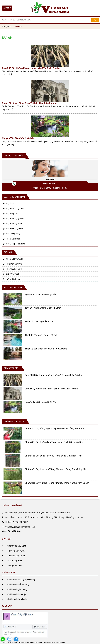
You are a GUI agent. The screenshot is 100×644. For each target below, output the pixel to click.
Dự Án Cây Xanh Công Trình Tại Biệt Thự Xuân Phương (30, 103)
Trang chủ (6, 26)
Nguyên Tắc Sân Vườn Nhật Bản (18, 138)
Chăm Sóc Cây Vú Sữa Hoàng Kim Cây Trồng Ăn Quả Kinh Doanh (57, 483)
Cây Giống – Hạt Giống (16, 244)
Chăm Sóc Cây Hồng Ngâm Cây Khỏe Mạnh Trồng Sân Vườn (55, 429)
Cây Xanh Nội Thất (14, 224)
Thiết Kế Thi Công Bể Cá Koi (39, 322)
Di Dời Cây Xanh (13, 274)
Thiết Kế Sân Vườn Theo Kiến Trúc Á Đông (46, 349)
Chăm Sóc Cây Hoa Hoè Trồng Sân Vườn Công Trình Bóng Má (55, 469)
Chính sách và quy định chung (21, 580)
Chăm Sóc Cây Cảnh (15, 259)
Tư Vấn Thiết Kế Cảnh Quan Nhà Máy (43, 308)
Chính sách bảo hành (17, 599)
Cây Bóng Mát (12, 214)
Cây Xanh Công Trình (15, 209)
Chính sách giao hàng (17, 589)
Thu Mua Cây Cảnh (14, 269)
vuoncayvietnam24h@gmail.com (50, 188)
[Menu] (7, 8)
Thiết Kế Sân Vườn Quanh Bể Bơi (41, 335)
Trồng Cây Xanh (13, 279)
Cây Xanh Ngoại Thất (15, 219)
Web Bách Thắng (58, 643)
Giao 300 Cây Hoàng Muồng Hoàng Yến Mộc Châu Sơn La (31, 68)
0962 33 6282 (50, 184)
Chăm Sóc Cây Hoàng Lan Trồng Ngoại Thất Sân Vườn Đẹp (54, 442)
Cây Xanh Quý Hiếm (15, 229)
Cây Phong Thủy (13, 234)
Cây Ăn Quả (11, 204)
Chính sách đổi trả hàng (18, 584)
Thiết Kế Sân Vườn (14, 264)
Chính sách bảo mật (17, 594)
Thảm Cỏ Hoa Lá (13, 239)
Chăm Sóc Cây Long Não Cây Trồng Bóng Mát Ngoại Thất (54, 456)
